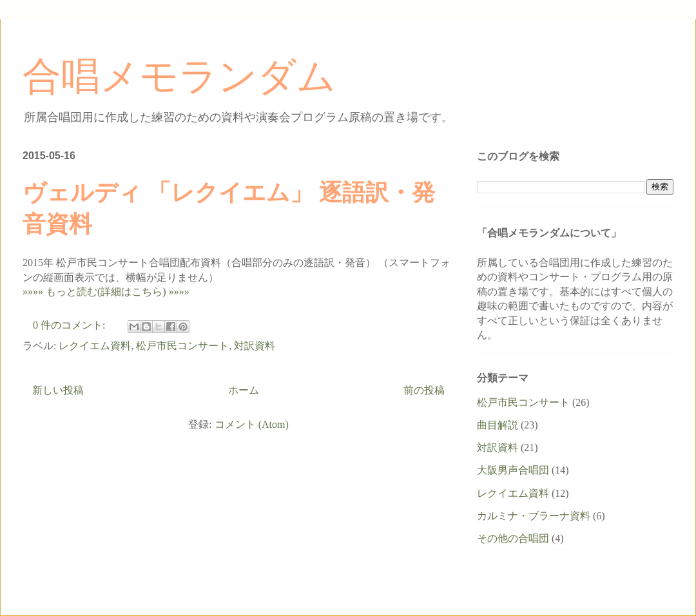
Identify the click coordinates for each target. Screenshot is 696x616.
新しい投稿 (58, 390)
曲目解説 (498, 425)
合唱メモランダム (179, 77)
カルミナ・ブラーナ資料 (534, 516)
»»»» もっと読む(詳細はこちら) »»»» (106, 292)
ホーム (244, 390)
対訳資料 (255, 346)
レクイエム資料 (95, 346)
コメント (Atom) (252, 424)
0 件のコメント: (70, 325)
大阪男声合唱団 (513, 470)
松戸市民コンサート (182, 346)
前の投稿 (424, 390)
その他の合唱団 (513, 538)
